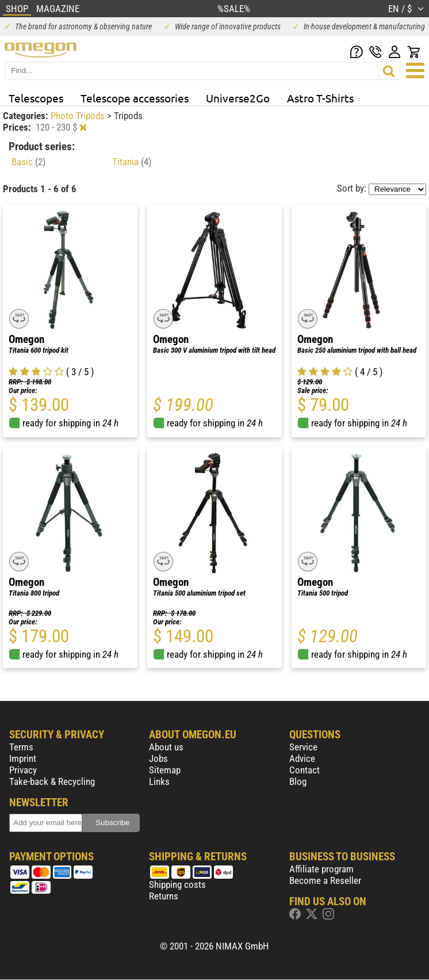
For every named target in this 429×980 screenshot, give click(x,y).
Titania (132, 162)
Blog (298, 781)
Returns (164, 896)
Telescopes (36, 98)
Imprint (23, 758)
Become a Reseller (325, 880)
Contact (304, 770)
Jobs (158, 758)
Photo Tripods (79, 116)
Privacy (23, 770)
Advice (302, 758)
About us (166, 747)
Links (159, 781)
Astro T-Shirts (320, 98)
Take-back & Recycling (52, 781)
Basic (28, 162)
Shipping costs (177, 884)
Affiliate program (321, 869)
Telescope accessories (135, 98)
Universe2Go (238, 98)
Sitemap (165, 770)
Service (303, 747)
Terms (21, 747)
